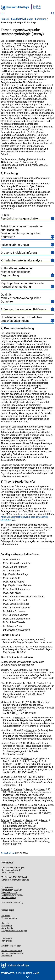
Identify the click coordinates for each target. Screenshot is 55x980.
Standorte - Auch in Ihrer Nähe (20, 975)
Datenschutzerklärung (12, 951)
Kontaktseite (7, 887)
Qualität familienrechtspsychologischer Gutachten (24, 298)
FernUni (5, 19)
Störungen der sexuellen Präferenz (23, 309)
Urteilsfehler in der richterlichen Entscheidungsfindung (24, 319)
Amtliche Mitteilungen (11, 946)
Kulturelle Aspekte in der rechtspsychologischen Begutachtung (24, 272)
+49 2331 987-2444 (18, 877)
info (10, 880)
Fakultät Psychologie (22, 19)
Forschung (41, 19)
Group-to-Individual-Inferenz (19, 253)
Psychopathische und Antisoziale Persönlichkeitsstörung (24, 285)
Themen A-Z (7, 938)
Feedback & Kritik (9, 892)
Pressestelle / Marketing (12, 902)
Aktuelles (6, 916)
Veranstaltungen (9, 918)
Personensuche (9, 898)
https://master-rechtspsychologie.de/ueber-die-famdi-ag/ (25, 518)
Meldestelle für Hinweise (12, 895)
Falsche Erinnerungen (15, 245)
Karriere (5, 923)
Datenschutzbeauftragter (13, 953)
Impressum (7, 956)
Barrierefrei (7, 941)
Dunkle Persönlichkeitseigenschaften (24, 217)
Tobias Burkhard (8, 853)
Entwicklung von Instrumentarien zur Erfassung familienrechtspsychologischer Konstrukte (24, 232)
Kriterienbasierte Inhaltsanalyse (21, 260)
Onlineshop (7, 926)
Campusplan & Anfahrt (12, 890)
